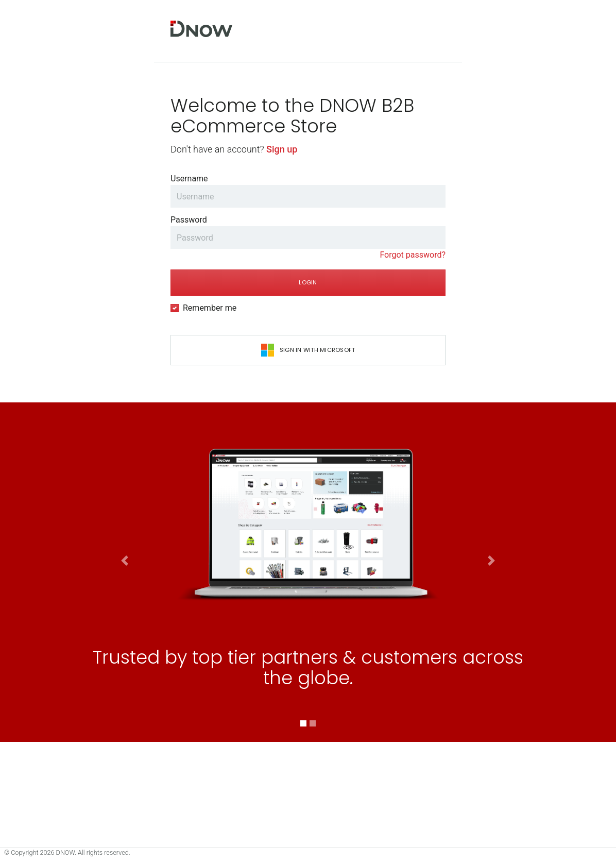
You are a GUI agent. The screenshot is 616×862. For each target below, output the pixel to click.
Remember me (210, 308)
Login (308, 282)
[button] (125, 708)
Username (189, 179)
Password (189, 220)
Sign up (282, 149)
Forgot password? (413, 255)
